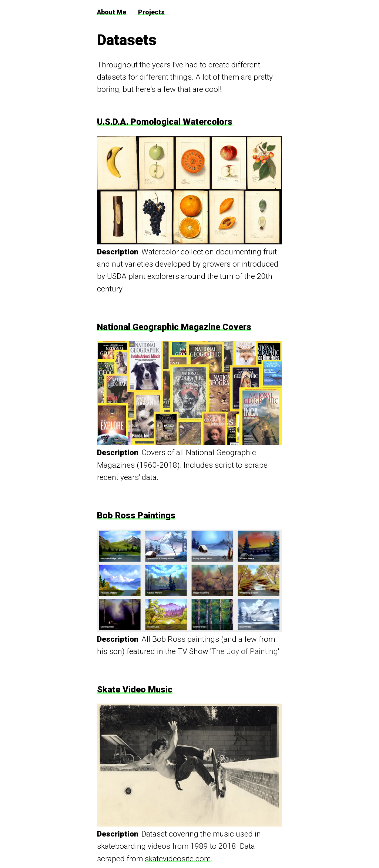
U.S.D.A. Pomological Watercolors (165, 122)
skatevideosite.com (178, 859)
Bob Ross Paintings (136, 515)
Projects (151, 12)
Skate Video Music (135, 690)
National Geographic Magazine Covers (174, 327)
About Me (112, 12)
